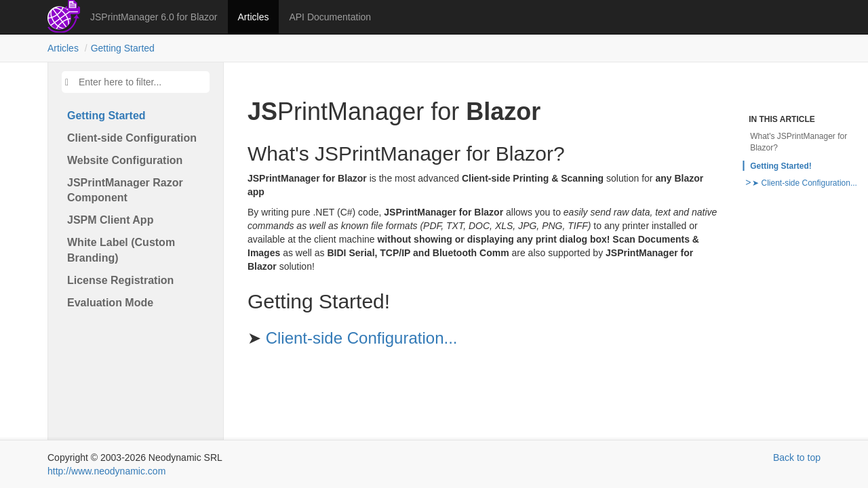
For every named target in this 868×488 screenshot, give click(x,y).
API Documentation (330, 17)
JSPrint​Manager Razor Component (125, 190)
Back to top (797, 457)
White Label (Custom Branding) (121, 250)
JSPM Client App (110, 220)
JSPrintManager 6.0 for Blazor (154, 17)
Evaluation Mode (110, 303)
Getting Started (123, 48)
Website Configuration (125, 160)
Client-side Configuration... (362, 338)
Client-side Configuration (132, 138)
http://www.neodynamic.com (106, 471)
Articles (254, 17)
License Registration (120, 280)
